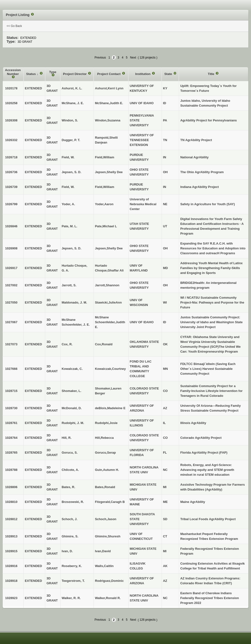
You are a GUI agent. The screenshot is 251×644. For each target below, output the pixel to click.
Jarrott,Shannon (107, 285)
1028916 (11, 566)
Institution (143, 74)
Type (53, 72)
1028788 (11, 470)
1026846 (11, 226)
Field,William (105, 157)
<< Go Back (14, 26)
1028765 (11, 453)
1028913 (11, 536)
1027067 (11, 322)
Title (211, 74)
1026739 (11, 187)
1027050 (11, 302)
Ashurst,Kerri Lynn (109, 88)
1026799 (11, 204)
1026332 (11, 140)
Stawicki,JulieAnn (108, 302)
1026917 (11, 268)
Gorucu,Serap (105, 453)
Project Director (75, 74)
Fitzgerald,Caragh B (110, 502)
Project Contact (109, 74)
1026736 (11, 172)
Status (31, 74)
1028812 (11, 519)
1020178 (11, 88)
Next (133, 58)
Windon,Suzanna (108, 120)
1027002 (11, 285)
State (169, 74)
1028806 (11, 487)
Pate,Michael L (106, 226)
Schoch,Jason (106, 519)
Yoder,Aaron (104, 204)
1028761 (11, 423)
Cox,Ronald (104, 344)
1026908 (11, 248)
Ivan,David (103, 551)
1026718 (11, 157)
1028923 (11, 598)
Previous (100, 58)
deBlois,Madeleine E (110, 408)
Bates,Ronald (105, 487)
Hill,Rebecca (104, 438)
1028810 (11, 502)
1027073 (11, 344)
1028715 (11, 391)
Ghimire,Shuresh (108, 536)
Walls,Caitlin (104, 566)
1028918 (11, 581)
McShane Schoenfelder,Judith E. (110, 322)
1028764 (11, 438)
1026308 (11, 120)
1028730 (11, 408)
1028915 (11, 551)
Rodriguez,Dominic (109, 581)
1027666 (11, 369)
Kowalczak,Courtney (110, 369)
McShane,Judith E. (109, 103)
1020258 (11, 103)
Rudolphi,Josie (106, 423)
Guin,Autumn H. (107, 470)
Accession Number (13, 72)
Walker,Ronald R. (108, 598)
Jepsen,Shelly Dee (109, 172)
